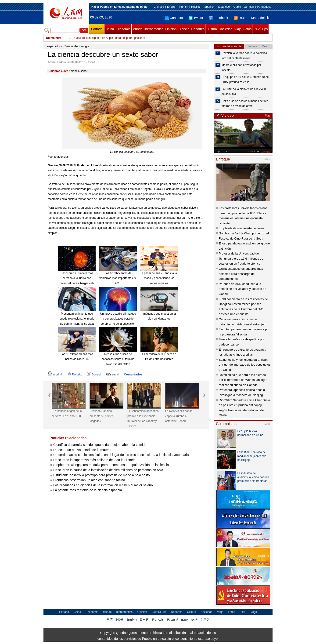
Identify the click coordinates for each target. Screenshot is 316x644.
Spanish (209, 7)
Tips (265, 29)
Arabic (237, 7)
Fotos (247, 29)
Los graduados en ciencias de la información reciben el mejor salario (104, 485)
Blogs (253, 612)
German (249, 7)
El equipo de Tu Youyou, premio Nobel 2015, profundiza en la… (245, 80)
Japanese (224, 7)
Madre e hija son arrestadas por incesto (241, 68)
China (110, 29)
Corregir (94, 375)
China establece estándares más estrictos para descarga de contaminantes (241, 274)
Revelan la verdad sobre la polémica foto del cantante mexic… (244, 56)
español (52, 46)
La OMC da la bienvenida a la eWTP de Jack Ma (244, 92)
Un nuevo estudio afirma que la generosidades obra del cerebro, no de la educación (118, 319)
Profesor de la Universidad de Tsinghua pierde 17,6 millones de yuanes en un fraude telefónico (241, 258)
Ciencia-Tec (159, 612)
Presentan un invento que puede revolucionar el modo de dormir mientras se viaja (77, 319)
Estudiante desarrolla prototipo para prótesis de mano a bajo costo (101, 475)
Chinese (159, 7)
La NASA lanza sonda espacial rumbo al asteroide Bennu (179, 416)
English (172, 7)
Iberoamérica (154, 29)
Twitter (196, 18)
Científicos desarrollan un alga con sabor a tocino (89, 480)
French (184, 7)
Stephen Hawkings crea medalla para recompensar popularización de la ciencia (111, 465)
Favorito (75, 375)
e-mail (113, 375)
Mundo (138, 29)
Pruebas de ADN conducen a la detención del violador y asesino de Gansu (242, 289)
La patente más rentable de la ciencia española (88, 490)
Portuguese (264, 7)
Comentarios (133, 374)
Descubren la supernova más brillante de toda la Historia (94, 460)
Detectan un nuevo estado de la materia (82, 450)
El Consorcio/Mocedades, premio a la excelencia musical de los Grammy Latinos (143, 419)
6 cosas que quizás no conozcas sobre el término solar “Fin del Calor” (118, 359)
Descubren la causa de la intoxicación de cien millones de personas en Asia (108, 470)
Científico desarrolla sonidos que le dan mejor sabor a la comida (100, 445)
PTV (257, 29)
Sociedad (226, 29)
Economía (123, 29)
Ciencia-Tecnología (77, 46)
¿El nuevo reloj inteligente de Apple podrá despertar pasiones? (108, 38)
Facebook (218, 18)
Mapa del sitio (261, 18)
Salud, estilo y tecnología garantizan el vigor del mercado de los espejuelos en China (245, 365)
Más (268, 116)
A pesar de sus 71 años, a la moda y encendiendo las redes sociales (159, 278)
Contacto (174, 18)
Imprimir (55, 375)
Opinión (171, 29)
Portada (97, 29)
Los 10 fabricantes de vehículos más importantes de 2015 (118, 278)
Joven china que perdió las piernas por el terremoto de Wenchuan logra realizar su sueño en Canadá (243, 380)
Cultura (212, 29)
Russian (196, 7)
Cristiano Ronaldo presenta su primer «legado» (101, 416)
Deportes (198, 29)
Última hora (54, 38)
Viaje (238, 29)
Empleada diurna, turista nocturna (242, 228)
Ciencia (184, 29)
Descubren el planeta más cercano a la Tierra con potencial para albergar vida (77, 278)
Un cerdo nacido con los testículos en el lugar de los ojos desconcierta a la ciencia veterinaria (121, 455)
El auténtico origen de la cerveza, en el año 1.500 (67, 414)
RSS (240, 18)
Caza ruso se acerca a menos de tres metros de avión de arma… (245, 104)
